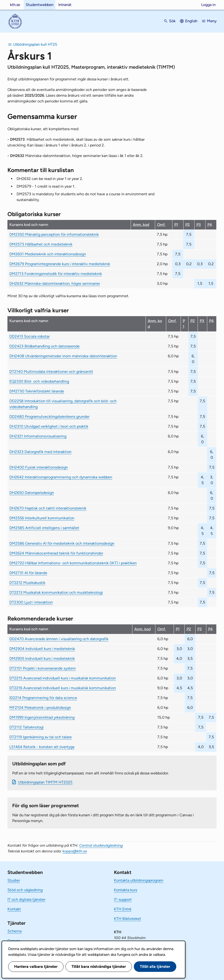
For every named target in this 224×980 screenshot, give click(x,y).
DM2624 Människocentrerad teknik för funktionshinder (56, 553)
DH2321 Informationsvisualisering (38, 436)
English (191, 21)
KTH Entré (123, 909)
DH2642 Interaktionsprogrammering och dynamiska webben (61, 477)
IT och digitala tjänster (26, 899)
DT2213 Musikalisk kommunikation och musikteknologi (56, 592)
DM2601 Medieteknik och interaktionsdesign (48, 254)
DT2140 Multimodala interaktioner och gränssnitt (51, 372)
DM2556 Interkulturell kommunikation (42, 518)
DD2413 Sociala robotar (29, 336)
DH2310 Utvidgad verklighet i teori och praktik (49, 426)
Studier (14, 880)
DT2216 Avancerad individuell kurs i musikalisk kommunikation (63, 688)
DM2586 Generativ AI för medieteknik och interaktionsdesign (62, 543)
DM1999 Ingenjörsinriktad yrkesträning (42, 717)
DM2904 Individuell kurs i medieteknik (42, 649)
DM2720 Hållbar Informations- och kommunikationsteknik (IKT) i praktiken (73, 563)
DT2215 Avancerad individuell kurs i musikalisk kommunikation (63, 678)
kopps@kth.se (75, 851)
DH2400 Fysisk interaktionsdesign (39, 467)
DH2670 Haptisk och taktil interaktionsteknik (48, 508)
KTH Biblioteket (127, 919)
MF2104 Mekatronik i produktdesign (40, 708)
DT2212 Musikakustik (27, 583)
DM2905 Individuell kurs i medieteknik (42, 658)
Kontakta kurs (126, 890)
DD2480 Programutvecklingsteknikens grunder (49, 417)
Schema (15, 931)
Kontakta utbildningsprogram (139, 880)
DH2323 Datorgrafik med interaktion (40, 452)
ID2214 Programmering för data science (43, 698)
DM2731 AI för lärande (28, 573)
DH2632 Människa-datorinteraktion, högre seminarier (55, 283)
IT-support (123, 899)
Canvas (14, 941)
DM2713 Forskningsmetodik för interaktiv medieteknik (56, 274)
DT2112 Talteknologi (27, 727)
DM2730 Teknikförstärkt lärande (37, 391)
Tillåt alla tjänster (155, 966)
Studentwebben (40, 5)
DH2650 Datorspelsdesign (32, 493)
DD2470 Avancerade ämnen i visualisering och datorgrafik (59, 639)
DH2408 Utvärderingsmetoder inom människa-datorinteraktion (63, 356)
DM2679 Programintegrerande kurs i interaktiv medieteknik (60, 264)
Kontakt (14, 909)
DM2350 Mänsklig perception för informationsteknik (54, 234)
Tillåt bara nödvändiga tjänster (99, 966)
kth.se (15, 5)
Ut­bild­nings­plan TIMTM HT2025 (45, 782)
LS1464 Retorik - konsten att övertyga (42, 747)
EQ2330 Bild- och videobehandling (39, 381)
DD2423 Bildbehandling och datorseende (44, 346)
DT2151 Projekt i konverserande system (43, 668)
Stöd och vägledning (25, 890)
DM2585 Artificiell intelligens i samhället (44, 528)
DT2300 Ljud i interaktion (31, 602)
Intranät (65, 5)
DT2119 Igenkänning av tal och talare (41, 737)
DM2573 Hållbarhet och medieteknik (41, 244)
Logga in (208, 5)
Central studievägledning (101, 845)
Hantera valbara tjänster (36, 966)
